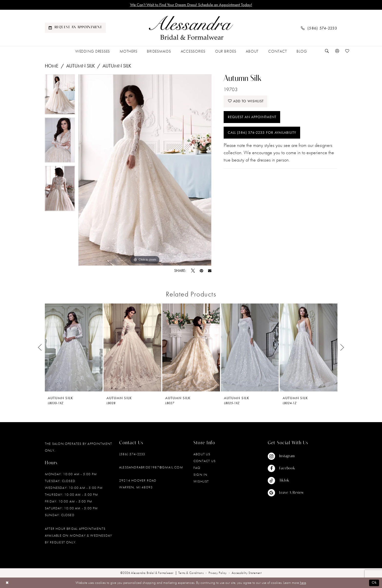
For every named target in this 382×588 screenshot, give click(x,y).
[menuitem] (75, 28)
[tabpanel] (60, 96)
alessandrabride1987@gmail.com (151, 467)
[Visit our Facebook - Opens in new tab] (286, 469)
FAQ (197, 468)
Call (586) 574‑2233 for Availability (262, 133)
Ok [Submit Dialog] (374, 583)
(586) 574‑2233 (132, 454)
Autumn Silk (81, 66)
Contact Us (205, 461)
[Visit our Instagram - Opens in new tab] (286, 456)
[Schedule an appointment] (75, 28)
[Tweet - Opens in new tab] (193, 271)
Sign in (200, 475)
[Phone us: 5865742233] (319, 28)
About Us (202, 454)
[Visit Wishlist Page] (347, 51)
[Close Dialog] (7, 583)
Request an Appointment (252, 117)
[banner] (191, 28)
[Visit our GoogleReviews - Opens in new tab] (286, 493)
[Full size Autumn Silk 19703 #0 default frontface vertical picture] (145, 170)
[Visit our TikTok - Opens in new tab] (286, 481)
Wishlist (201, 482)
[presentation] (74, 348)
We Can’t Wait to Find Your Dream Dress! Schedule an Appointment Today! (191, 5)
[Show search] (327, 51)
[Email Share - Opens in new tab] (210, 271)
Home (52, 66)
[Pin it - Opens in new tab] (201, 271)
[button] (337, 51)
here (303, 583)
